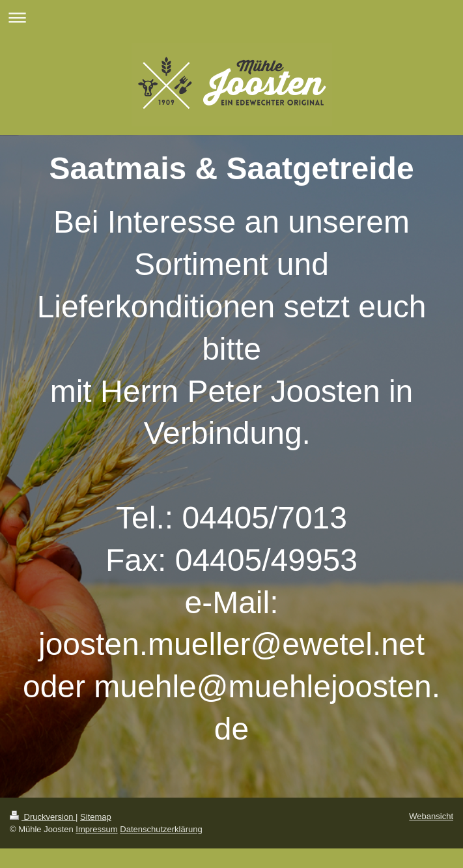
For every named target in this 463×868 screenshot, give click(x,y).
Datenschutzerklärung (161, 829)
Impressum (96, 829)
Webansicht (431, 816)
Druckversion (43, 817)
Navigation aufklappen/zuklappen (231, 17)
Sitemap (96, 817)
